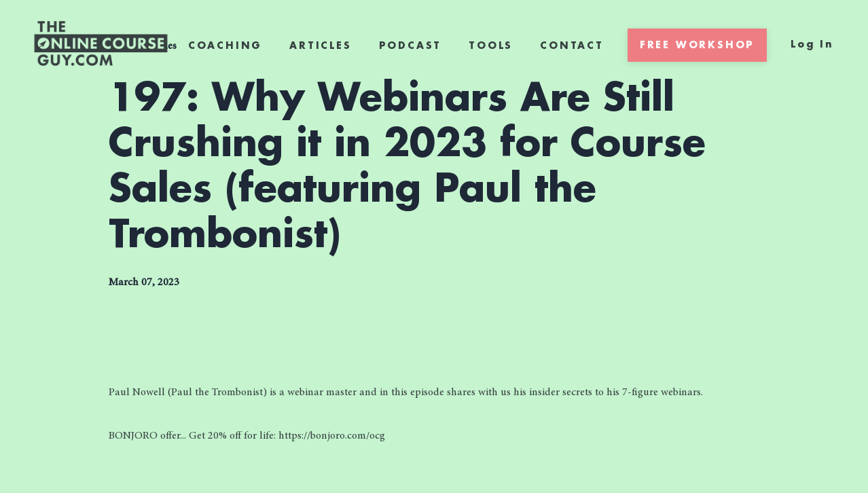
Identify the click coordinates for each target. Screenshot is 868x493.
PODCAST (411, 45)
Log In (812, 44)
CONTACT (572, 45)
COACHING (225, 45)
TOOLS (491, 45)
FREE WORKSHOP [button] (697, 45)
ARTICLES (320, 45)
